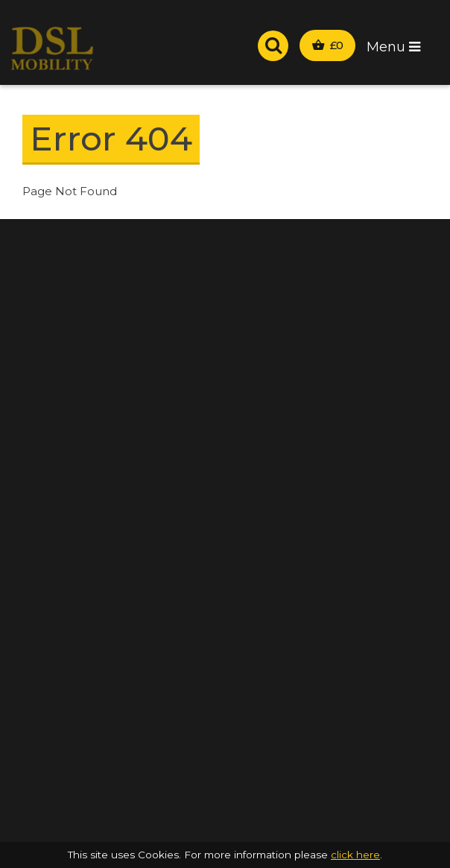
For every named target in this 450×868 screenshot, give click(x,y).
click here (355, 855)
